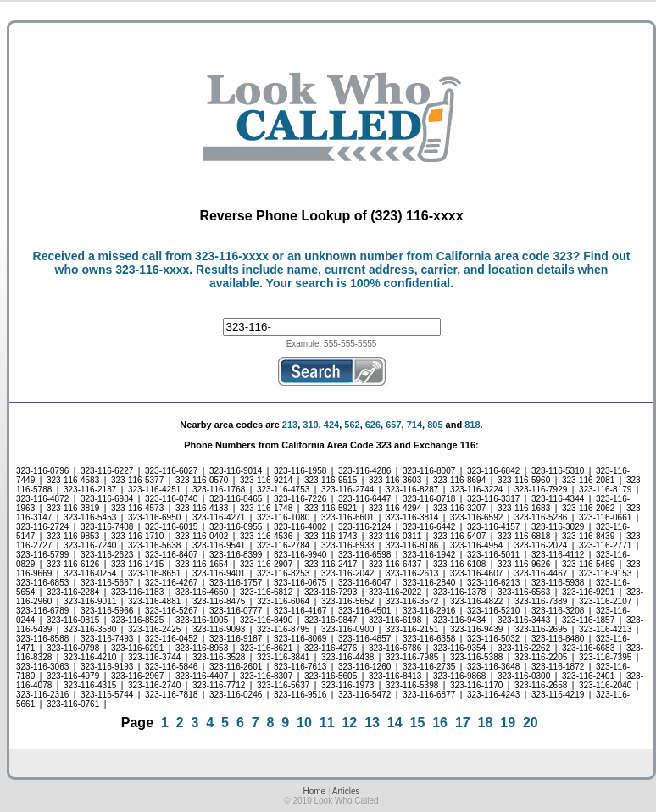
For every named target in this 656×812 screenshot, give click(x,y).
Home (314, 791)
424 (331, 425)
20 (531, 723)
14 (395, 723)
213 (290, 425)
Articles (346, 791)
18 (486, 723)
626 (373, 425)
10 (304, 723)
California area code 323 (505, 256)
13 (372, 723)
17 (463, 723)
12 (349, 723)
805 (435, 425)
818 (472, 425)
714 (414, 425)
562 (352, 425)
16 (440, 723)
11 (327, 723)
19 (508, 723)
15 (418, 723)
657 (393, 425)
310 (310, 425)
